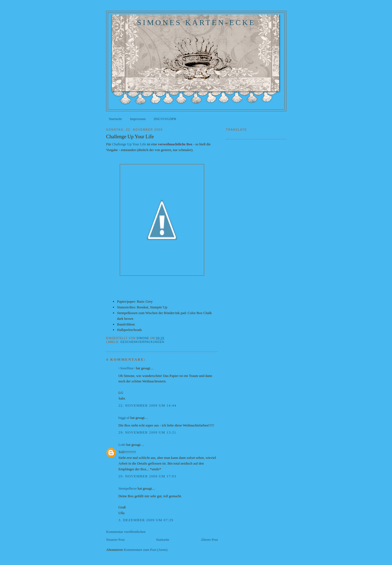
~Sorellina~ (127, 368)
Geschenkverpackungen (142, 342)
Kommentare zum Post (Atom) (146, 550)
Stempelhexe (128, 488)
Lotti (122, 445)
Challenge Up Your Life (129, 144)
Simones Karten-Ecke (196, 22)
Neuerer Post (115, 540)
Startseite (115, 119)
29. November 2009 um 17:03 (147, 476)
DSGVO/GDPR (165, 119)
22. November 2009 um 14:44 (147, 405)
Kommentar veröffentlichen (126, 532)
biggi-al (124, 418)
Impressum (138, 119)
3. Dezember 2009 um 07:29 (146, 520)
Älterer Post (209, 540)
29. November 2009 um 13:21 (147, 432)
